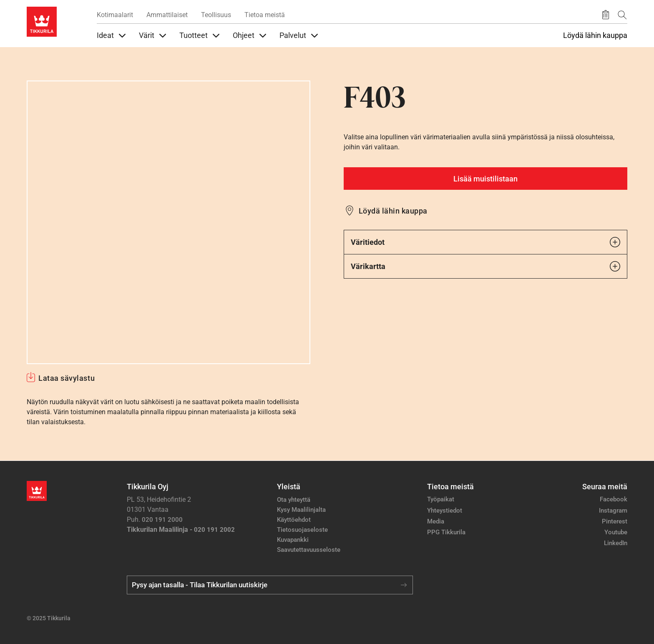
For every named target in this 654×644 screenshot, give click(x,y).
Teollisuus (216, 15)
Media (436, 521)
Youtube (616, 532)
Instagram (613, 511)
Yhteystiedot (445, 511)
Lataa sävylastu (67, 378)
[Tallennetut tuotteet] (606, 15)
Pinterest (615, 521)
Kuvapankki (293, 540)
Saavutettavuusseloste (309, 550)
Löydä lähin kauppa (595, 35)
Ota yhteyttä (294, 500)
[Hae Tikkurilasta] (622, 15)
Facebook (614, 499)
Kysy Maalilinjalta (301, 510)
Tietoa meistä (265, 15)
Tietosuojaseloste (302, 530)
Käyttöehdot (294, 520)
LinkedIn (616, 543)
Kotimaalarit (115, 15)
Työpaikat (441, 499)
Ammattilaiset (167, 15)
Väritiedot (485, 242)
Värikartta (485, 266)
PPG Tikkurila (446, 532)
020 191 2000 (162, 520)
